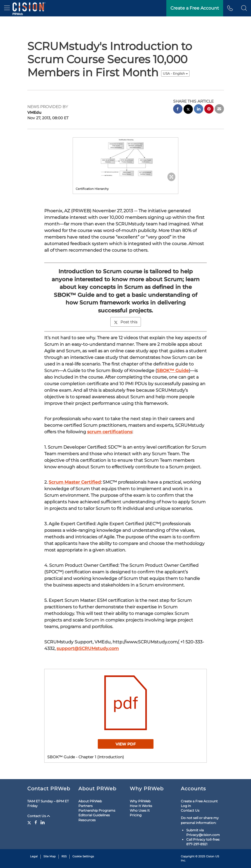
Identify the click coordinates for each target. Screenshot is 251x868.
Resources (87, 820)
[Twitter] (30, 822)
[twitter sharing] (188, 110)
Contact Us (39, 816)
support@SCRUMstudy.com (88, 648)
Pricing (136, 815)
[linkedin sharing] (199, 110)
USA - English (175, 73)
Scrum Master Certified (75, 482)
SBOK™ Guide (173, 371)
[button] (244, 8)
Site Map (50, 856)
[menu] (7, 8)
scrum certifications (110, 432)
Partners (85, 806)
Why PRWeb (140, 801)
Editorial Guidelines (94, 815)
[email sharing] (219, 110)
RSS (64, 856)
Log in (186, 806)
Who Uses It (140, 810)
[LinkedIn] (43, 822)
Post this (126, 322)
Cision (210, 856)
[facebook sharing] (178, 110)
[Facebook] (36, 822)
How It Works (141, 806)
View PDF (126, 744)
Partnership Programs (97, 810)
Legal (34, 856)
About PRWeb (90, 801)
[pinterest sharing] (209, 110)
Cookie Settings (83, 856)
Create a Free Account (199, 801)
